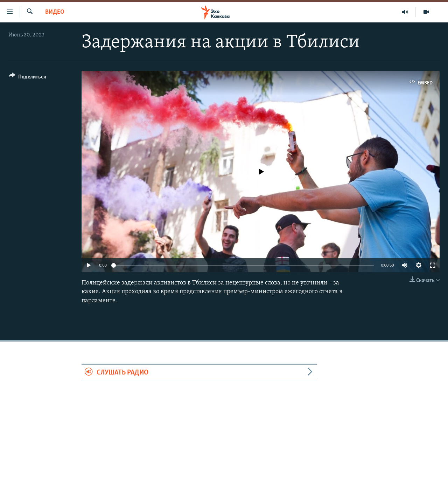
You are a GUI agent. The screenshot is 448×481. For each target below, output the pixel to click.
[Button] (27, 78)
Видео (55, 12)
